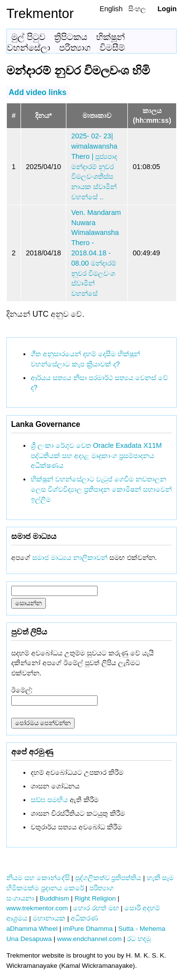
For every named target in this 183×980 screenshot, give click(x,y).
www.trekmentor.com (37, 908)
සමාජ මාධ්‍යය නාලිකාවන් (70, 557)
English (111, 9)
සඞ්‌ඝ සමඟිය (49, 800)
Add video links (38, 92)
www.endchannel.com (89, 939)
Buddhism (54, 898)
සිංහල (137, 9)
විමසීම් (112, 48)
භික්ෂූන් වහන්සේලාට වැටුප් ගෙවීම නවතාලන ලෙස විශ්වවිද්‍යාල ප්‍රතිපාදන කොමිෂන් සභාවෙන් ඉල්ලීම (101, 489)
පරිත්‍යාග (75, 48)
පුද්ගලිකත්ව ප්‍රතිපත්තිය (108, 878)
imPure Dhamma (88, 929)
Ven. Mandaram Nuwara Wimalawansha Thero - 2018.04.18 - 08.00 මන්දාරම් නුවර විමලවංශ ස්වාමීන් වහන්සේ (96, 253)
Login (167, 9)
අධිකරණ (84, 918)
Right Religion (95, 898)
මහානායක (49, 918)
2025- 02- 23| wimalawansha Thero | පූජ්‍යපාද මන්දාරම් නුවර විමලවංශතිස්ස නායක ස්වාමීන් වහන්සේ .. (94, 166)
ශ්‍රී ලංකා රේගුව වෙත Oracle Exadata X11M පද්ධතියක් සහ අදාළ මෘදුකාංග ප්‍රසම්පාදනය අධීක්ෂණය (96, 456)
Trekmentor (40, 13)
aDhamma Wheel (32, 929)
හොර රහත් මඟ (96, 908)
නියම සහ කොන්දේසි (38, 878)
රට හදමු (139, 939)
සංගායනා (20, 898)
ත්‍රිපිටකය (71, 37)
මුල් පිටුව (28, 37)
